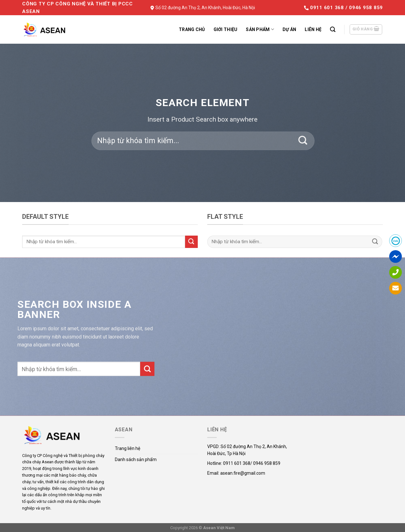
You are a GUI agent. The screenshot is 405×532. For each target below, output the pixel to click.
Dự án (289, 29)
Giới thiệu (226, 29)
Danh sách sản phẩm (136, 459)
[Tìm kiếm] (333, 29)
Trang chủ (192, 29)
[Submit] (303, 141)
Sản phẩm (260, 29)
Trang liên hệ (128, 448)
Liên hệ (313, 29)
